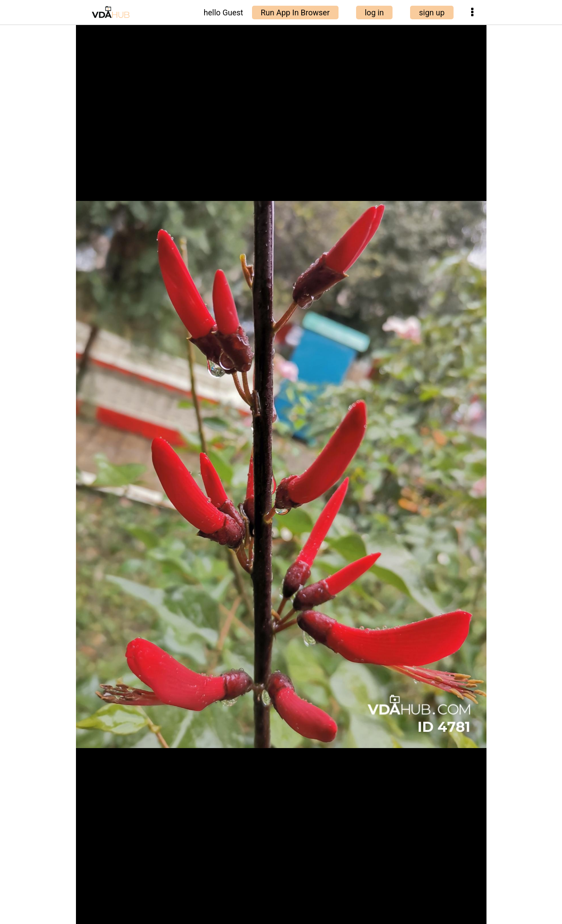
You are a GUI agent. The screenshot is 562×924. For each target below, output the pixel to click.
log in (375, 13)
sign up (432, 13)
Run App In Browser (295, 13)
